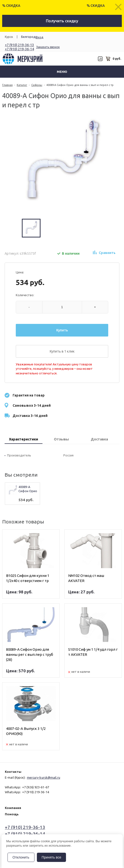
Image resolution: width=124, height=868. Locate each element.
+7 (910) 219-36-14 (19, 49)
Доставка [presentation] (99, 439)
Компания (13, 808)
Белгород (28, 37)
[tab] (24, 440)
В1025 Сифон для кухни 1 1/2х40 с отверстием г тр (28, 578)
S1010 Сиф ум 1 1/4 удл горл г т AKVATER (93, 652)
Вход (40, 37)
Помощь (12, 814)
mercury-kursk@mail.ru (44, 777)
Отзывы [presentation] (61, 439)
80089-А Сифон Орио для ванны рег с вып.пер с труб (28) (30, 654)
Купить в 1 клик (62, 351)
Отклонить (21, 857)
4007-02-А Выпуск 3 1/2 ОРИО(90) (26, 731)
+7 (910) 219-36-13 (19, 45)
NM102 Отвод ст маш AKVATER (86, 578)
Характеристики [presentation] (24, 439)
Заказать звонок (48, 47)
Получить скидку (62, 21)
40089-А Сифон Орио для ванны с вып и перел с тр (28, 489)
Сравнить (107, 253)
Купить (62, 330)
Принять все (52, 857)
